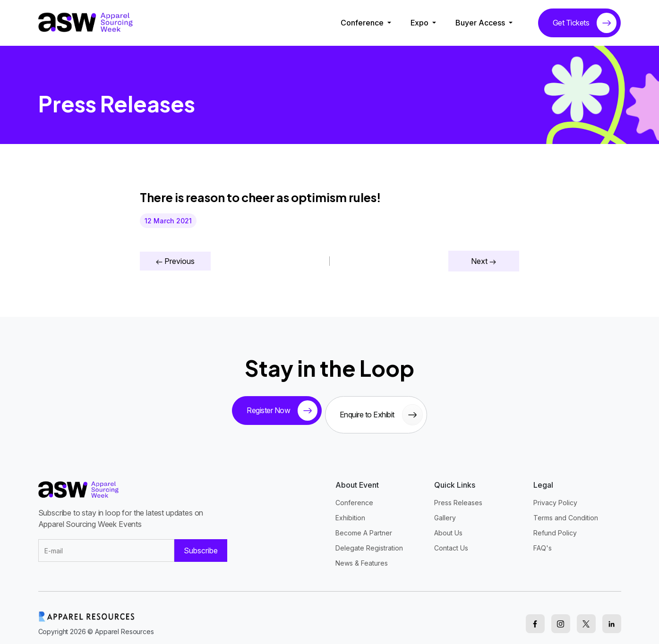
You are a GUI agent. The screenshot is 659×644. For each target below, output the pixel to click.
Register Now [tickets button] (278, 411)
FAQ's (543, 540)
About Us (448, 525)
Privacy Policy (555, 495)
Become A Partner (364, 525)
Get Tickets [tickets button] (585, 23)
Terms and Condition (566, 510)
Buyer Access (481, 23)
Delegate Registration (369, 540)
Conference (363, 23)
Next (484, 261)
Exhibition (350, 510)
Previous (175, 261)
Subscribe (201, 543)
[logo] (86, 22)
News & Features (362, 555)
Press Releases (458, 495)
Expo (420, 23)
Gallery (445, 510)
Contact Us (451, 540)
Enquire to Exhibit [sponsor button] (385, 411)
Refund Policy (555, 525)
